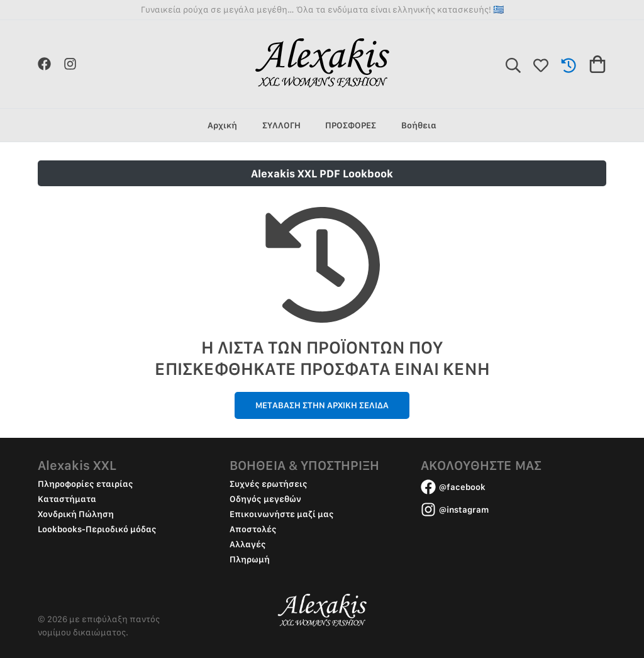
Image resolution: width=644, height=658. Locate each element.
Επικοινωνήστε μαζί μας (282, 514)
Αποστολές (253, 529)
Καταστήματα (67, 499)
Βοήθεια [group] (419, 125)
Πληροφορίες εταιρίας (86, 484)
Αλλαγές (248, 544)
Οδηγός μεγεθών (265, 499)
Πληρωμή (250, 559)
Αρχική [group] (222, 125)
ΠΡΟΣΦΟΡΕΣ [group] (351, 125)
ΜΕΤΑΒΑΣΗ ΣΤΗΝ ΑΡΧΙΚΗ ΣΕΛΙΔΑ (322, 405)
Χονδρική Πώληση (76, 514)
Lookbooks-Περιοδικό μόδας (97, 529)
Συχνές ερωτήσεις (269, 484)
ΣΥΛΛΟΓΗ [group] (281, 125)
